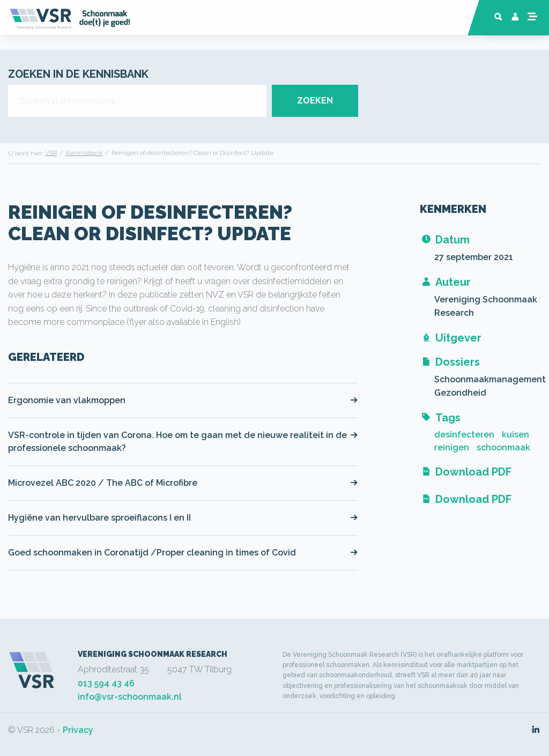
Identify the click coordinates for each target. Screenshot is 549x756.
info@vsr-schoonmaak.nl (130, 697)
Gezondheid (460, 393)
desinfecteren (464, 435)
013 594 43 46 (106, 683)
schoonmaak (503, 447)
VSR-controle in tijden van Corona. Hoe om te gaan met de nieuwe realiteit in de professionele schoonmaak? (183, 442)
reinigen (452, 447)
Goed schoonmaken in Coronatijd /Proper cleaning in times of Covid (183, 553)
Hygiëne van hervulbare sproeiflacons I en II (183, 518)
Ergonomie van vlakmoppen (183, 400)
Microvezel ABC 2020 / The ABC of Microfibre (183, 483)
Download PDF (466, 472)
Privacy (78, 730)
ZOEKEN (315, 101)
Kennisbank (84, 153)
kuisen (515, 435)
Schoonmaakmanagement (490, 379)
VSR (51, 153)
